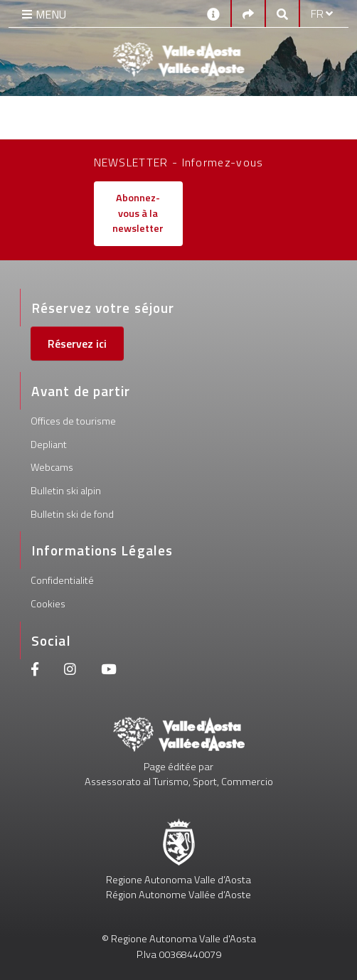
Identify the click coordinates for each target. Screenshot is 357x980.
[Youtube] (109, 671)
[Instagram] (70, 671)
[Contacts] (213, 13)
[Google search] (282, 14)
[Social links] (248, 14)
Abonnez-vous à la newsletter (138, 213)
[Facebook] (35, 671)
